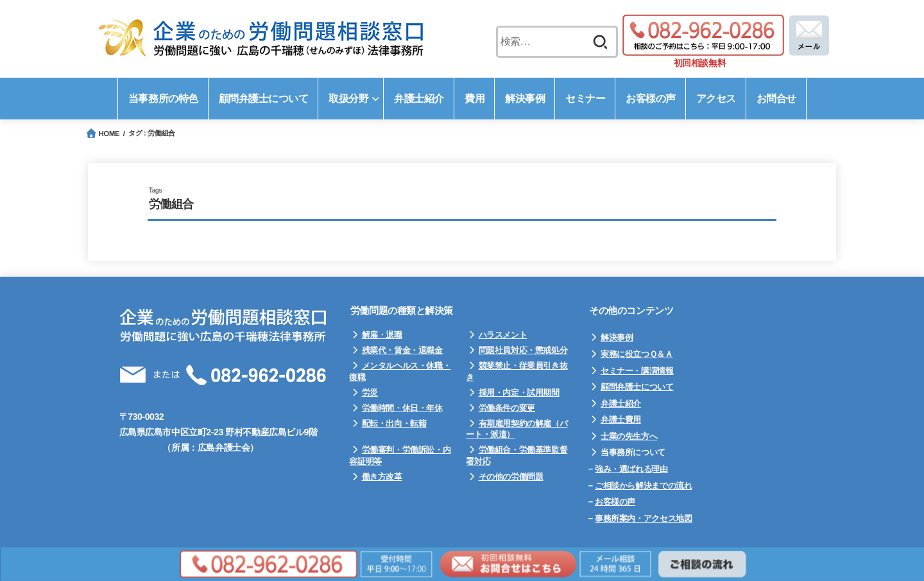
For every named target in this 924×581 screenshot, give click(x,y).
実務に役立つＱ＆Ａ (637, 354)
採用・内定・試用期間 (519, 393)
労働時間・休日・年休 (402, 408)
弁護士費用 (621, 420)
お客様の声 (615, 502)
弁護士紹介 (621, 403)
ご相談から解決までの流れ (643, 486)
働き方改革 (382, 477)
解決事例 (617, 337)
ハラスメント (503, 335)
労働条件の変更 (507, 408)
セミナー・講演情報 (637, 371)
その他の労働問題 (511, 477)
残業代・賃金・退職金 (402, 350)
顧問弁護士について (637, 387)
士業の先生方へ (629, 436)
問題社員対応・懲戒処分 (523, 350)
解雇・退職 (382, 335)
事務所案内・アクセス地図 (643, 518)
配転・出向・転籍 (394, 423)
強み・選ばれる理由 (631, 469)
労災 (370, 393)
